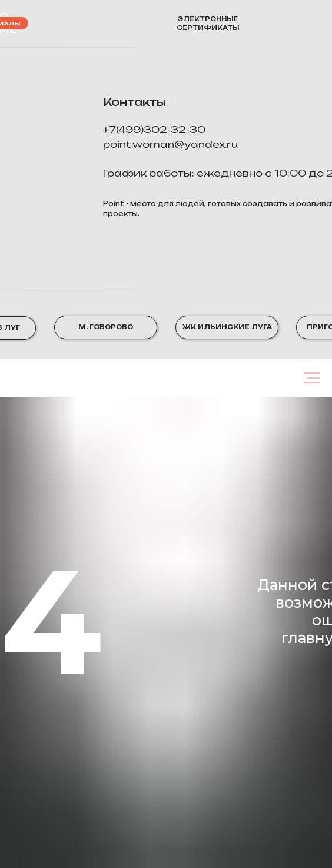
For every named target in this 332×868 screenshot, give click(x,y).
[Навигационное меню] (312, 378)
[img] (275, 24)
